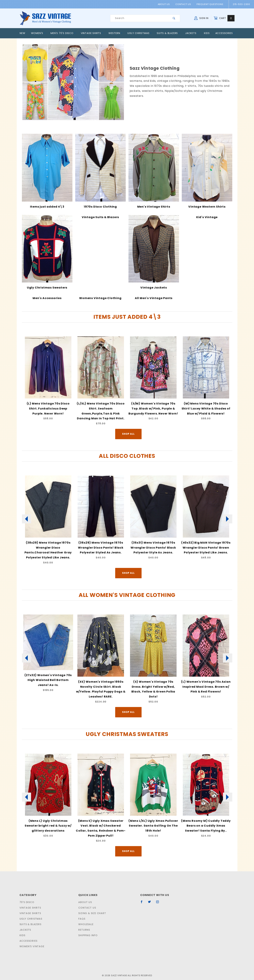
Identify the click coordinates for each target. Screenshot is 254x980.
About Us (165, 4)
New (23, 33)
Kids (207, 33)
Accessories (225, 33)
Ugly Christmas (139, 33)
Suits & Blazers (168, 33)
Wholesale (86, 916)
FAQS (81, 910)
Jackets (192, 33)
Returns (84, 921)
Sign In (202, 18)
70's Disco (26, 894)
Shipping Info (88, 927)
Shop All (128, 429)
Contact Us (184, 4)
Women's (38, 33)
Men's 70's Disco (63, 33)
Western (115, 33)
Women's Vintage (31, 938)
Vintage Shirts (91, 33)
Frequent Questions (210, 4)
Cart (225, 18)
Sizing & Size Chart (91, 905)
